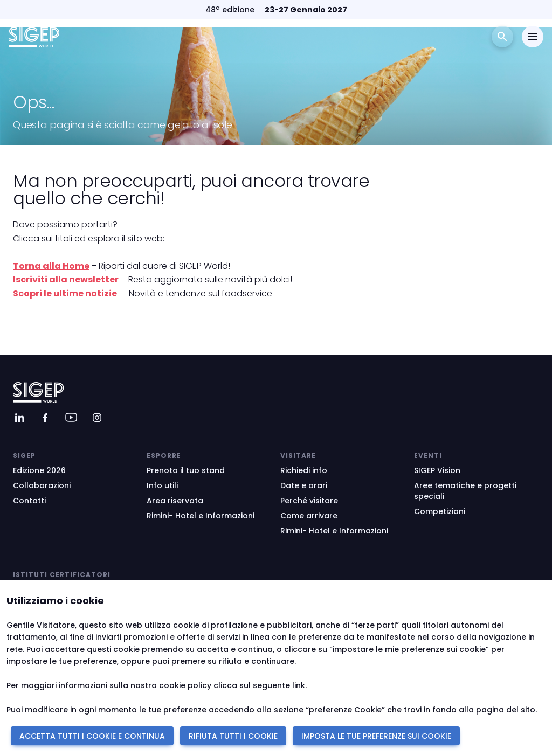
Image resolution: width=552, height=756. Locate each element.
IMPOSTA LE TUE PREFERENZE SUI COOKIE (376, 736)
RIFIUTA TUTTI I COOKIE (233, 736)
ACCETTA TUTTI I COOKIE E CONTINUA (92, 736)
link (299, 685)
